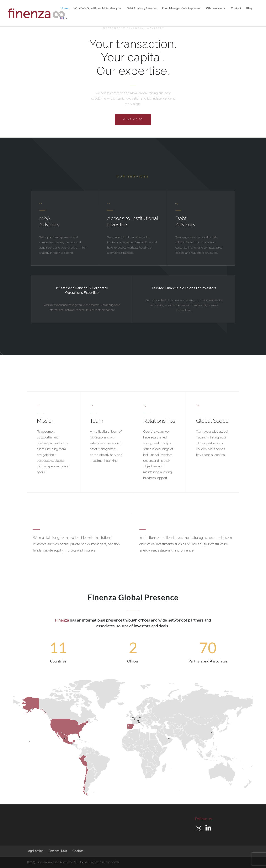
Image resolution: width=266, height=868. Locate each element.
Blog (249, 8)
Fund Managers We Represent (181, 8)
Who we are (214, 8)
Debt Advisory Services (142, 8)
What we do (133, 119)
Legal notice (35, 851)
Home (64, 8)
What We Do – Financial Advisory (95, 8)
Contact (236, 8)
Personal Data (58, 851)
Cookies (78, 851)
